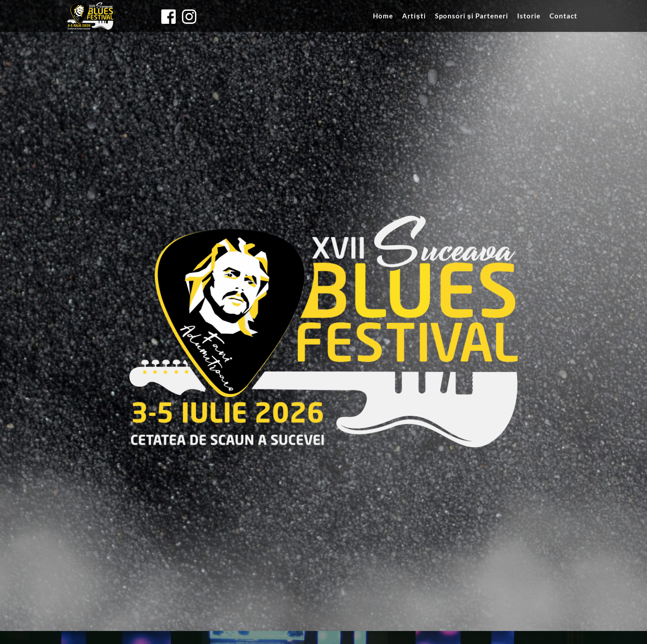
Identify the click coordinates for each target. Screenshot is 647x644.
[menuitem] (383, 16)
